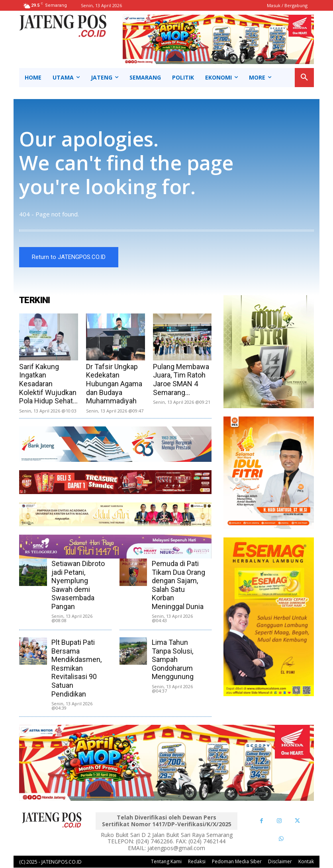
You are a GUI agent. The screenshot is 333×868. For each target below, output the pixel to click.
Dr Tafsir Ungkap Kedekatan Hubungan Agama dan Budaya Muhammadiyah (114, 384)
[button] (304, 78)
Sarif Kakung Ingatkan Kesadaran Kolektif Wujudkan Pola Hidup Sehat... (48, 384)
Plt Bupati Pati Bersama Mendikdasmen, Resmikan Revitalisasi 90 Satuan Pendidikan (76, 669)
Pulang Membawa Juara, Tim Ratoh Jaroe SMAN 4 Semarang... (181, 380)
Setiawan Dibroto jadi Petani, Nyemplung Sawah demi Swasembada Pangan (78, 585)
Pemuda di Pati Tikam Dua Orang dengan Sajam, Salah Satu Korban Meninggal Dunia (178, 585)
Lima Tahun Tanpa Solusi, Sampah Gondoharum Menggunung (173, 660)
